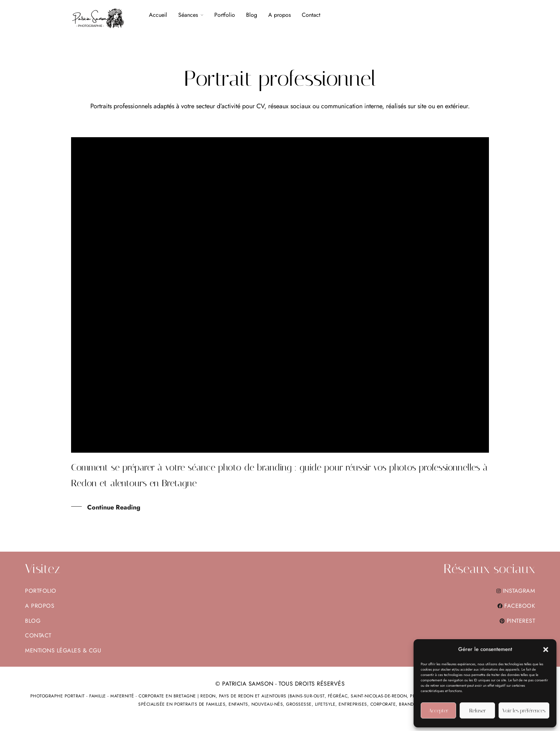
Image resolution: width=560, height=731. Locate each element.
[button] (546, 650)
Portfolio (225, 15)
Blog (252, 15)
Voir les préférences (524, 711)
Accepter (438, 711)
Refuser (477, 711)
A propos (279, 15)
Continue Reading (114, 508)
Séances (188, 15)
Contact (311, 15)
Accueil (158, 15)
